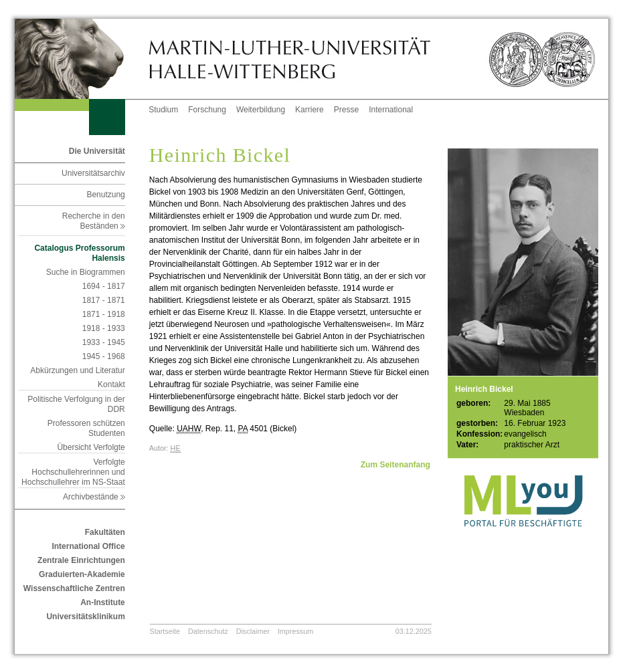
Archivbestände (94, 497)
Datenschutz (208, 631)
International (391, 110)
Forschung (207, 110)
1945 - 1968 (104, 356)
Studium (163, 110)
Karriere (309, 110)
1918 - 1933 (104, 328)
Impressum (295, 631)
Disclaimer (253, 631)
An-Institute (103, 602)
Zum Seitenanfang (395, 465)
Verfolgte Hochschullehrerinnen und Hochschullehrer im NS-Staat (73, 472)
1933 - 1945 (104, 342)
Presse (346, 110)
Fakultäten (105, 532)
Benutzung (105, 195)
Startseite (165, 631)
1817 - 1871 (104, 300)
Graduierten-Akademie (82, 574)
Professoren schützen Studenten (86, 428)
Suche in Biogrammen (86, 272)
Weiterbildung (261, 110)
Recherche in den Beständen (94, 221)
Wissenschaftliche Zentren (74, 588)
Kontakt (111, 384)
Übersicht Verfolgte (91, 447)
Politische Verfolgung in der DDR (76, 404)
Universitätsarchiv (93, 173)
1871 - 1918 (104, 314)
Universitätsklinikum (85, 617)
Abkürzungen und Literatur (77, 370)
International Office (88, 546)
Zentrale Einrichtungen (81, 560)
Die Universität (97, 151)
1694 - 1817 (104, 286)
